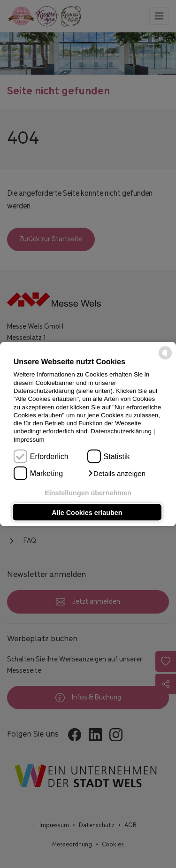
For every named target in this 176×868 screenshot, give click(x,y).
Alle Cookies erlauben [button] (87, 512)
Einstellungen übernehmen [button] (88, 493)
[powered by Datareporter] (165, 358)
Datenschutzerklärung (121, 431)
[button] (116, 474)
